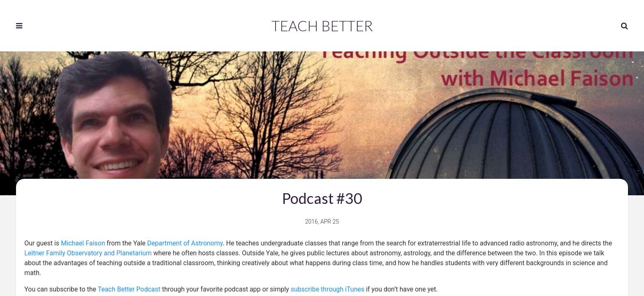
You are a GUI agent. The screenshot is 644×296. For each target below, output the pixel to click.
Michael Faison (83, 243)
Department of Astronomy (185, 243)
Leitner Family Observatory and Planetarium (88, 253)
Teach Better (322, 25)
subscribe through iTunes (328, 289)
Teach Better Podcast (129, 289)
